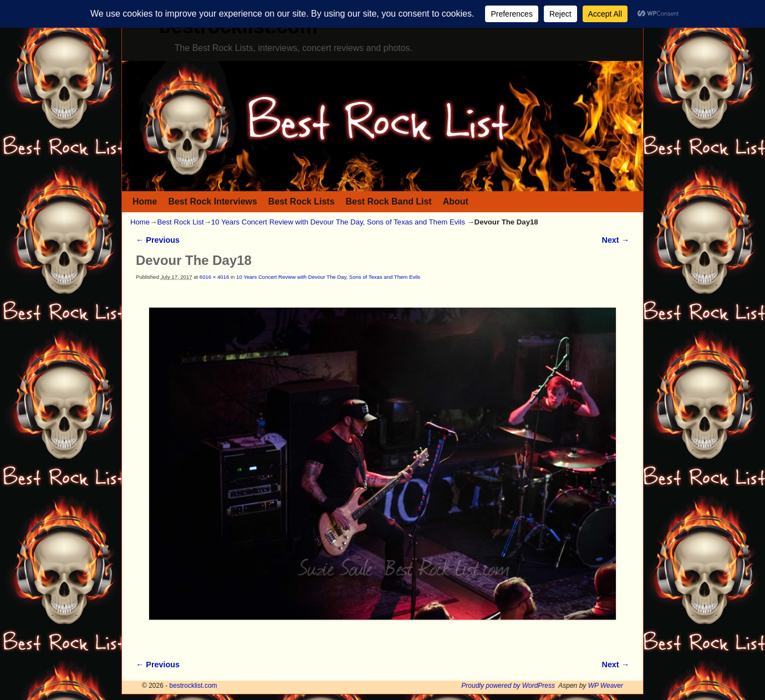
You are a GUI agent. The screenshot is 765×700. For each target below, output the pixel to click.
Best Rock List (180, 222)
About (456, 201)
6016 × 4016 (214, 277)
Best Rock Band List (389, 201)
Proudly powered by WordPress (508, 686)
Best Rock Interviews (212, 201)
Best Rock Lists (302, 201)
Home (145, 201)
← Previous (158, 240)
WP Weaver (606, 686)
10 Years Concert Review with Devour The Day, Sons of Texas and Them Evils (338, 222)
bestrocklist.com (193, 686)
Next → (616, 240)
